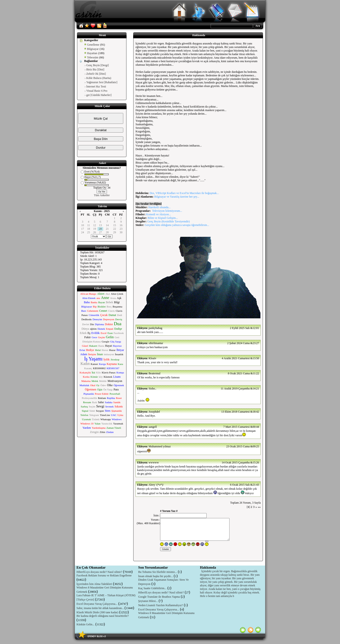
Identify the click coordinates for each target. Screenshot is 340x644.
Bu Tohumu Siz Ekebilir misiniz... (157, 572)
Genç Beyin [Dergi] (98, 65)
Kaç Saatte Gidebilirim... (152, 588)
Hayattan (92, 53)
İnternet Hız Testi (96, 86)
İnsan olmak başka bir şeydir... (155, 576)
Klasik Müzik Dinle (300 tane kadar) (97, 612)
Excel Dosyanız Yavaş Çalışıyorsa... (97, 604)
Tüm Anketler (102, 195)
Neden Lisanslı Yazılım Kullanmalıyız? (160, 605)
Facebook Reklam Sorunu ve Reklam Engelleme (104, 575)
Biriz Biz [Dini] (95, 69)
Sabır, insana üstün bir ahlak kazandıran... (100, 608)
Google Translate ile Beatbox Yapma (159, 597)
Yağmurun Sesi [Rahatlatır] (102, 82)
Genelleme (93, 45)
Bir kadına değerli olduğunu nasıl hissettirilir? (103, 616)
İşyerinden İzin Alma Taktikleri (94, 584)
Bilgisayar (93, 49)
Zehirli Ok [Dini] (96, 74)
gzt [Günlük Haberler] (99, 95)
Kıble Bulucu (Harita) (99, 78)
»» (259, 507)
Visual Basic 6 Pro (97, 91)
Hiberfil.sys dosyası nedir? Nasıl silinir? (99, 572)
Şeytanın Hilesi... (148, 601)
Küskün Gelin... (85, 624)
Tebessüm (93, 57)
